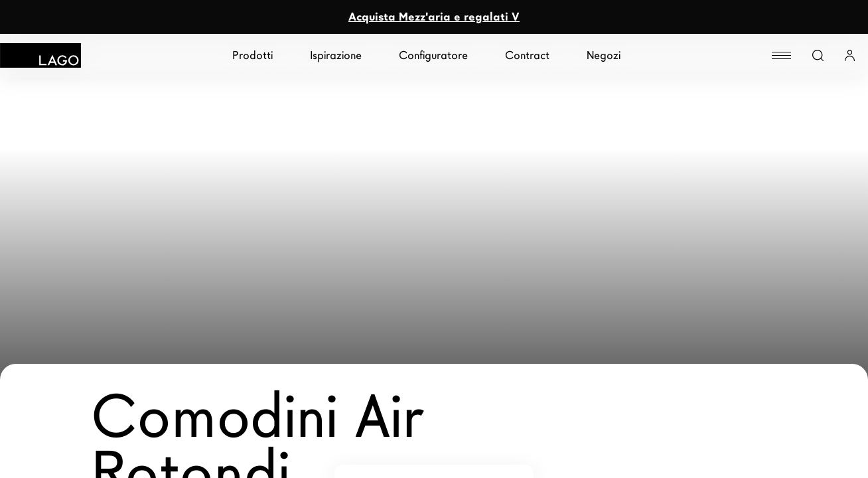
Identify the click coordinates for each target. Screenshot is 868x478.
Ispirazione (336, 55)
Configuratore (433, 55)
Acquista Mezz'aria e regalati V (434, 17)
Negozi (604, 55)
